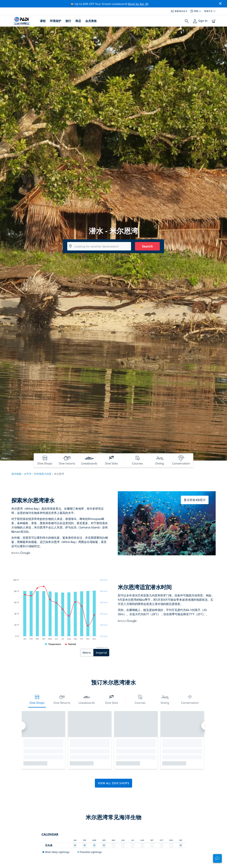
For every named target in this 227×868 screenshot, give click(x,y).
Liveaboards (87, 699)
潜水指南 (16, 474)
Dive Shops (37, 699)
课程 (43, 21)
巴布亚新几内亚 (43, 474)
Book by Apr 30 (138, 4)
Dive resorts (62, 699)
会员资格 (91, 21)
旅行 (68, 21)
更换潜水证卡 (179, 11)
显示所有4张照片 (195, 500)
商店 (78, 21)
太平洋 (28, 474)
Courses (140, 699)
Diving (165, 699)
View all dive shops (113, 783)
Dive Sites (112, 699)
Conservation (190, 699)
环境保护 (56, 21)
